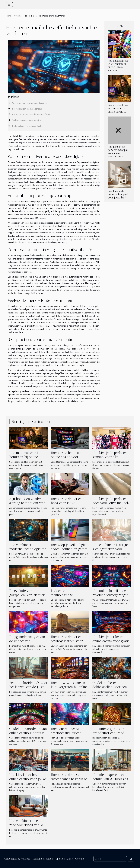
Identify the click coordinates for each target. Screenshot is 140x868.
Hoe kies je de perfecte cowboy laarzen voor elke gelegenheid (67, 641)
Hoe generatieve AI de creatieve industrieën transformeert (67, 733)
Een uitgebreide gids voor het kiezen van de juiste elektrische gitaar (28, 687)
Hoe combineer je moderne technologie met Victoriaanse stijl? (28, 549)
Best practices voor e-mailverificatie (27, 126)
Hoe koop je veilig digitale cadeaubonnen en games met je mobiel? (70, 549)
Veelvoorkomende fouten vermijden (27, 120)
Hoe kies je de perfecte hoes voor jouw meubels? (67, 503)
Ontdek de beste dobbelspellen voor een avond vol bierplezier (110, 687)
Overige (17, 16)
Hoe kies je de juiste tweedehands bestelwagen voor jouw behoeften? (70, 779)
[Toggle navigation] (9, 5)
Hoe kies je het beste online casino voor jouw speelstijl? (27, 779)
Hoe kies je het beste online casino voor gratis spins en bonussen (111, 641)
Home (9, 16)
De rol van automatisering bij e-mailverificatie (31, 114)
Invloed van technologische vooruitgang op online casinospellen (67, 597)
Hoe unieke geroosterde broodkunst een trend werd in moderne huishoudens (110, 735)
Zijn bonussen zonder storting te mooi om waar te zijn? (28, 503)
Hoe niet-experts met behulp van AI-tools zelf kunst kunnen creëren (110, 779)
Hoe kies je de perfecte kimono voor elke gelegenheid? (109, 457)
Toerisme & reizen (43, 859)
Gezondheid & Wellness (17, 859)
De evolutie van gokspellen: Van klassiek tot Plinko (27, 595)
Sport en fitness (64, 859)
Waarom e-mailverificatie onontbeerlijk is (30, 103)
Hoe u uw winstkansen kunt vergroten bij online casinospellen (69, 687)
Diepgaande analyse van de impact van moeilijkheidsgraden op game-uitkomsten (27, 643)
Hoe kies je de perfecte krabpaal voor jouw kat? (118, 194)
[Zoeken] (110, 859)
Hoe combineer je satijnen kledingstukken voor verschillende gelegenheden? (111, 551)
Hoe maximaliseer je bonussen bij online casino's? (118, 109)
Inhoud (15, 97)
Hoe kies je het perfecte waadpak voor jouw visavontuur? (118, 151)
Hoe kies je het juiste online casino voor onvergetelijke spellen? (67, 457)
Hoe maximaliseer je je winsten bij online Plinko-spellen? (118, 65)
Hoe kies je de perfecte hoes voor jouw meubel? (111, 501)
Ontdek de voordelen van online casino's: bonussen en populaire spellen (28, 733)
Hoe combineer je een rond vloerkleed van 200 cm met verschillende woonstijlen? (28, 827)
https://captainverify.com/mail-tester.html (73, 239)
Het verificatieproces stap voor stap (27, 109)
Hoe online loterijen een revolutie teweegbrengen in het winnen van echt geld (111, 597)
